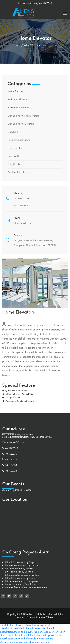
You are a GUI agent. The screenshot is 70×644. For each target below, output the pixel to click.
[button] (64, 12)
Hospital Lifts (14, 156)
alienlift (4, 625)
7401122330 (11, 448)
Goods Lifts (13, 132)
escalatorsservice (53, 632)
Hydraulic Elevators (18, 100)
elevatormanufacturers (36, 642)
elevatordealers (34, 632)
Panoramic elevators (19, 140)
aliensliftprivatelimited (12, 629)
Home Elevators (16, 92)
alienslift (46, 625)
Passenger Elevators (18, 108)
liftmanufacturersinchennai (40, 639)
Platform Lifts (15, 148)
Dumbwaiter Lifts (17, 172)
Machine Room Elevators (21, 124)
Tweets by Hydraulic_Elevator (16, 490)
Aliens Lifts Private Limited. (40, 614)
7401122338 (10, 465)
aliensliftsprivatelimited (12, 632)
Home (16, 45)
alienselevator (16, 625)
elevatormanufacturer (12, 642)
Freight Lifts (14, 164)
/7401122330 (45, 3)
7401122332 (10, 459)
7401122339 (10, 471)
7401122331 (10, 454)
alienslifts (30, 629)
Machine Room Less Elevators (23, 116)
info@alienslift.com (28, 3)
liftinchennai (6, 635)
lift (64, 632)
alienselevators (33, 625)
